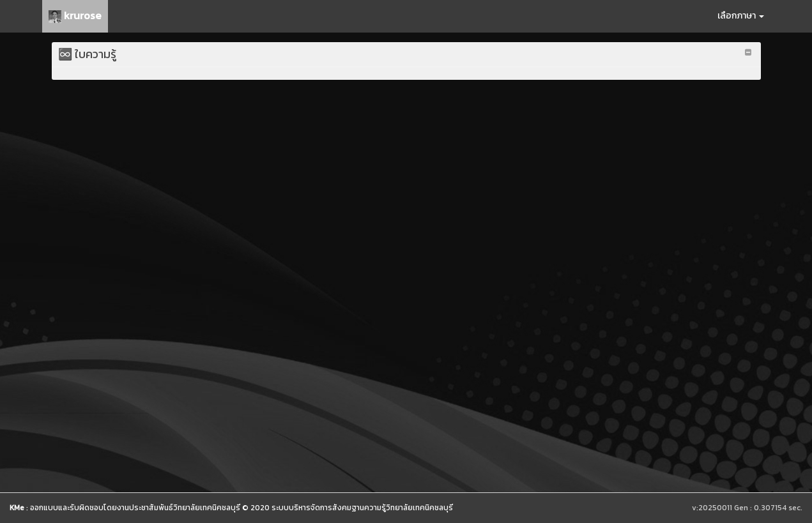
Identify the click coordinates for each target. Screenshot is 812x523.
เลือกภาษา (741, 16)
